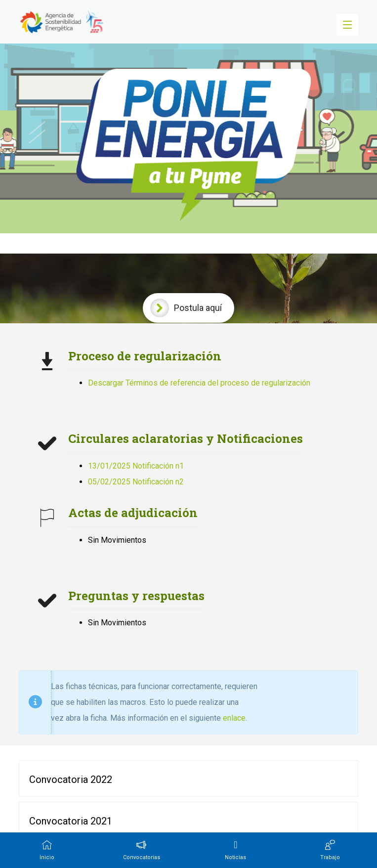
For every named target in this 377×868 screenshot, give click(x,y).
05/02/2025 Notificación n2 (136, 482)
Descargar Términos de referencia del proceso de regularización (199, 383)
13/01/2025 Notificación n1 (136, 466)
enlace (234, 718)
